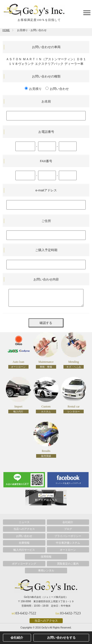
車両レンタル (46, 570)
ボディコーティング (24, 564)
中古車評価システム (68, 543)
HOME (6, 30)
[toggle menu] (87, 13)
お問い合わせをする (61, 638)
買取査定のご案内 (68, 564)
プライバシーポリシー (68, 536)
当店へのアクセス (24, 529)
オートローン (68, 550)
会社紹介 (68, 522)
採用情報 (46, 557)
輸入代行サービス (24, 550)
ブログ (68, 529)
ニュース (24, 522)
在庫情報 (24, 543)
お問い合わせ (24, 536)
